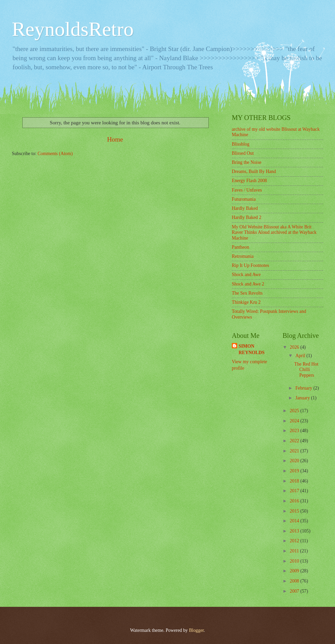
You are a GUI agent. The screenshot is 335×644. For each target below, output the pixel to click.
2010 (295, 561)
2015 (295, 511)
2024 (295, 421)
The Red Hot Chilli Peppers (306, 370)
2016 (295, 501)
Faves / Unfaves (247, 190)
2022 (295, 441)
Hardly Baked (245, 208)
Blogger (196, 630)
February (304, 388)
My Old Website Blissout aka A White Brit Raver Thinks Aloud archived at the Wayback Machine (274, 232)
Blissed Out (243, 153)
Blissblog (241, 144)
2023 (295, 431)
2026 (295, 347)
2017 (295, 491)
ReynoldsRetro (73, 29)
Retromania (243, 256)
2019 (295, 471)
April (301, 356)
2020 (295, 461)
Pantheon (240, 247)
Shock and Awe (246, 275)
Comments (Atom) (55, 154)
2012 (295, 541)
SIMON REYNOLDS (252, 349)
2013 (295, 531)
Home (115, 139)
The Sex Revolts (247, 293)
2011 (295, 551)
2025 (295, 411)
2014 (295, 521)
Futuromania (244, 199)
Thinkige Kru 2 (246, 302)
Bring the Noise (247, 162)
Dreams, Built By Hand (254, 171)
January (303, 398)
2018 (295, 481)
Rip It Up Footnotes (250, 265)
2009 (295, 571)
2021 (295, 451)
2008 (295, 581)
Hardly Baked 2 (247, 217)
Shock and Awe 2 (248, 284)
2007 (295, 591)
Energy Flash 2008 (249, 181)
